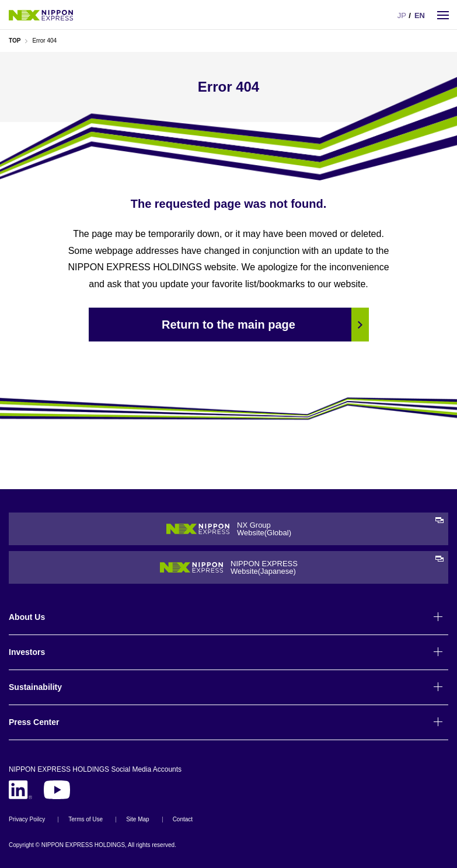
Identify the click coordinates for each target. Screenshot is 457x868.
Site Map (137, 819)
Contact (183, 819)
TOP (15, 41)
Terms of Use (86, 819)
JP (402, 15)
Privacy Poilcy (27, 819)
